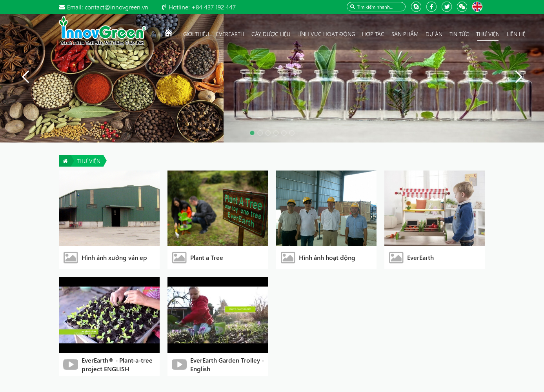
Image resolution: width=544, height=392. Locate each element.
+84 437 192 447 (202, 7)
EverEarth (420, 257)
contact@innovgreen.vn (108, 7)
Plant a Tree (207, 257)
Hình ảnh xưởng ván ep (114, 257)
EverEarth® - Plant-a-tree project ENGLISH (117, 364)
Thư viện (89, 161)
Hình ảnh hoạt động (327, 257)
